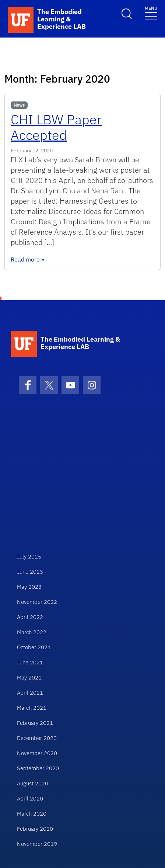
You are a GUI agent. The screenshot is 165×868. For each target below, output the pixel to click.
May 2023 (29, 587)
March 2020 (32, 814)
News (19, 105)
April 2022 (30, 617)
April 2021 (30, 693)
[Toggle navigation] (151, 13)
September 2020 (38, 768)
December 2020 (37, 738)
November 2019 (37, 844)
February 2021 (35, 723)
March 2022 (32, 632)
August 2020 (33, 783)
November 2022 (37, 602)
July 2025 (29, 556)
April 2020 (30, 798)
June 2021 (30, 662)
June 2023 (30, 572)
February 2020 (35, 829)
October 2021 (34, 647)
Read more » (27, 259)
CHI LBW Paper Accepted (56, 127)
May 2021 (29, 677)
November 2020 (37, 753)
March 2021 (32, 708)
